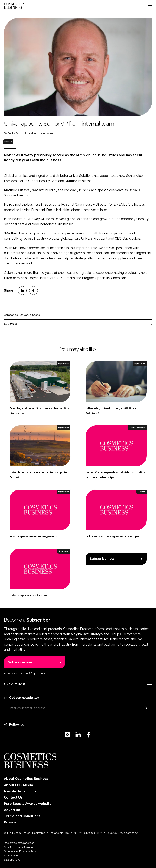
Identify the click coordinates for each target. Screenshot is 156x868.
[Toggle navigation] (150, 6)
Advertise (12, 810)
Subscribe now (102, 559)
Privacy (10, 822)
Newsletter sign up (20, 791)
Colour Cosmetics (137, 428)
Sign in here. (38, 673)
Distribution (64, 551)
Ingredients (64, 364)
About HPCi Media (19, 785)
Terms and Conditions (22, 816)
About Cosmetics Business (26, 779)
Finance (8, 142)
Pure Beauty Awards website (28, 804)
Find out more (15, 684)
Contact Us (13, 797)
